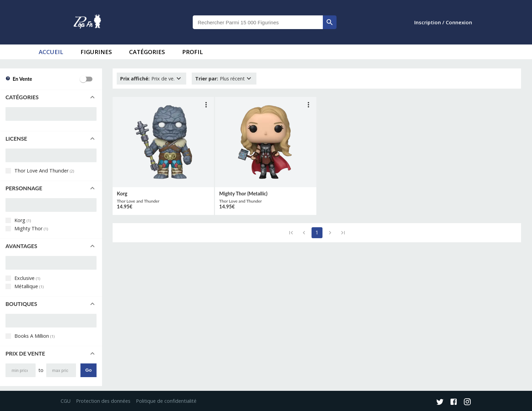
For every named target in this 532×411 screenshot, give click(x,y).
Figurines (96, 52)
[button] (51, 97)
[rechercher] (330, 22)
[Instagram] (467, 402)
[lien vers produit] (163, 142)
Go (88, 370)
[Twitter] (440, 402)
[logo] (87, 22)
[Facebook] (454, 402)
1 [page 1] (317, 233)
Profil (193, 52)
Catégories (147, 52)
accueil (51, 52)
